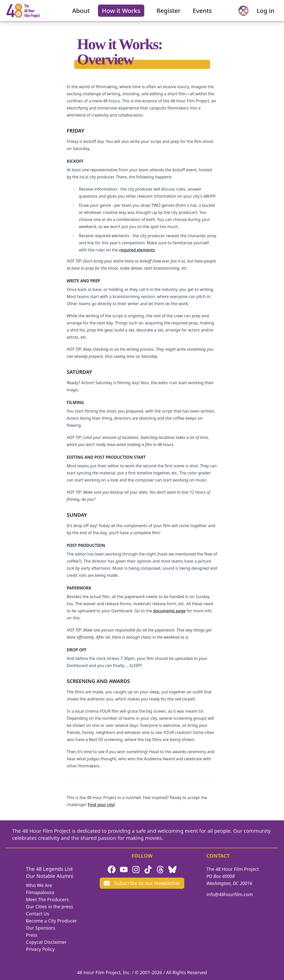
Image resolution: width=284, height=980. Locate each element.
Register (168, 14)
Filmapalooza (40, 892)
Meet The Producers (47, 899)
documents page (169, 611)
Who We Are (39, 885)
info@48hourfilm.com (230, 894)
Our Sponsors (40, 928)
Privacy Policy (40, 949)
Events (202, 14)
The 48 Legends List (49, 869)
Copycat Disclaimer (46, 942)
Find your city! (101, 805)
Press (32, 935)
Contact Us (37, 914)
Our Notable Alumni (50, 876)
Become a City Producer (51, 921)
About (81, 14)
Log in (259, 14)
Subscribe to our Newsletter (142, 883)
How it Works (121, 14)
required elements (137, 250)
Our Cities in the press (49, 907)
